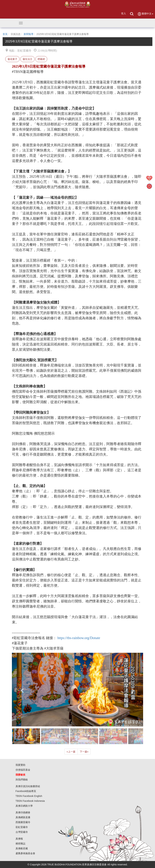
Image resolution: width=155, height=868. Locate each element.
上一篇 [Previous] (71, 752)
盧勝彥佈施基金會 (25, 853)
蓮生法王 (27, 59)
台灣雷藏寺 (22, 832)
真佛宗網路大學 (24, 806)
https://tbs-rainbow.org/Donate (79, 638)
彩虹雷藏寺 (22, 827)
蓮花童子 (12, 59)
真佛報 (19, 839)
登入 (124, 13)
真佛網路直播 (23, 817)
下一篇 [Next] (84, 752)
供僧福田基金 (23, 770)
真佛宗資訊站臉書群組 (28, 786)
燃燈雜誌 (20, 844)
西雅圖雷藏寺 (23, 822)
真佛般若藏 (22, 848)
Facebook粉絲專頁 (26, 791)
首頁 (5, 34)
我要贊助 (20, 765)
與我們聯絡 (22, 780)
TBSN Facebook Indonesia (30, 801)
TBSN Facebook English (29, 796)
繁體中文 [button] (145, 14)
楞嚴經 (41, 59)
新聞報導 (29, 34)
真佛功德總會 (23, 812)
